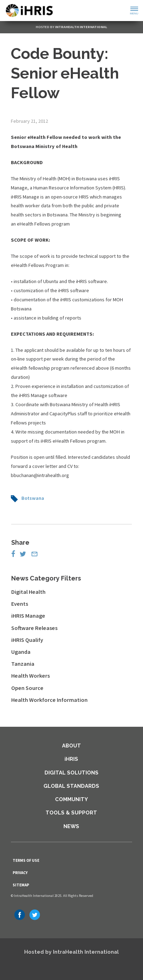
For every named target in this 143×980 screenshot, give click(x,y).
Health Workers (30, 676)
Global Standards (71, 786)
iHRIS (71, 759)
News (71, 826)
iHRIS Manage (28, 616)
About (71, 746)
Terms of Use (26, 860)
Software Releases (34, 628)
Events (20, 604)
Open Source (27, 688)
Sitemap (21, 885)
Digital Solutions (71, 773)
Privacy (20, 873)
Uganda (21, 652)
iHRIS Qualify (27, 640)
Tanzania (23, 664)
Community (71, 799)
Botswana (33, 498)
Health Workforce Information (49, 700)
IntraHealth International (81, 27)
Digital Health (28, 592)
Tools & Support (71, 813)
